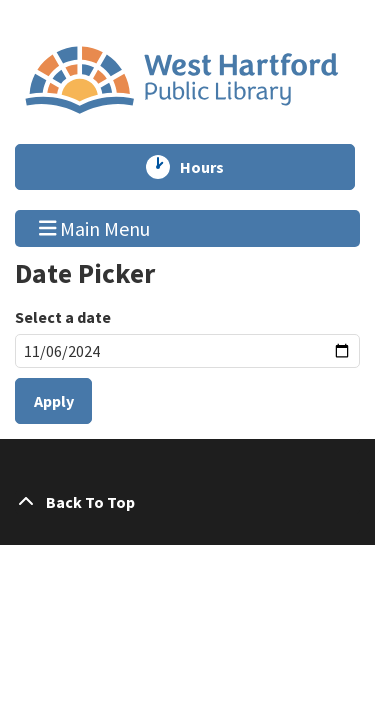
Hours (211, 167)
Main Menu (95, 228)
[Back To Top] (187, 502)
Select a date (63, 317)
